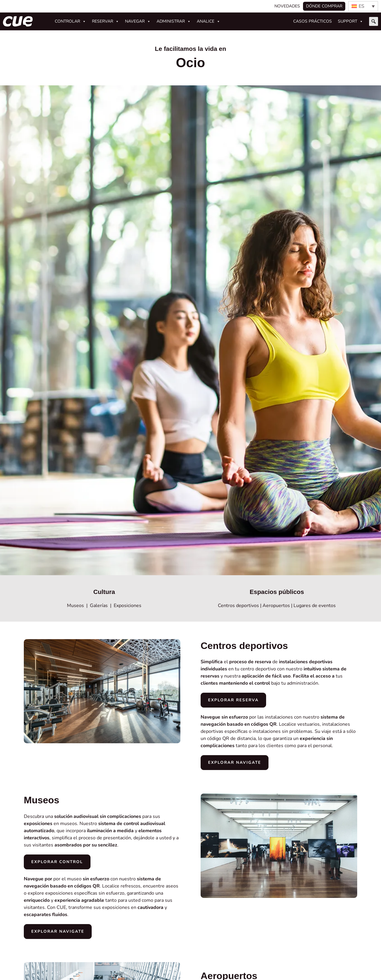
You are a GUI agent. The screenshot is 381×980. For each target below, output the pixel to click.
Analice (209, 21)
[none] (363, 6)
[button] (374, 21)
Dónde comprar (324, 6)
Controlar (70, 21)
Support (350, 21)
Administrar (174, 21)
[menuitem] (363, 6)
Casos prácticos (313, 21)
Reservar (106, 21)
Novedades (287, 6)
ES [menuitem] (362, 6)
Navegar (138, 21)
